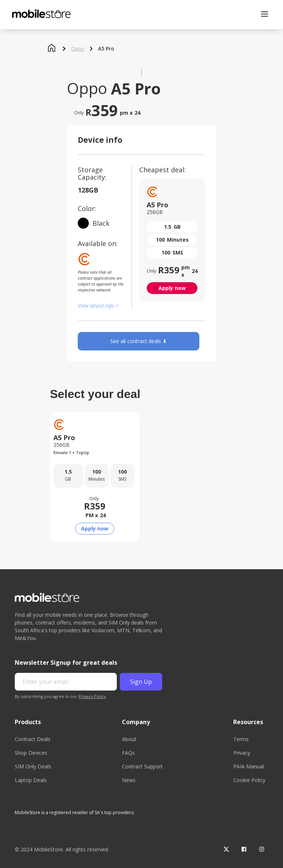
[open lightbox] (141, 72)
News (129, 780)
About (129, 739)
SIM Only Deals (33, 766)
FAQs (128, 753)
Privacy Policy (92, 696)
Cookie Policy (249, 780)
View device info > (98, 306)
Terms (241, 739)
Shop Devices (31, 753)
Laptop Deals (31, 780)
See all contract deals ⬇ (139, 341)
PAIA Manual (249, 766)
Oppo (78, 49)
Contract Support (142, 766)
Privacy (242, 753)
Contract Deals (33, 739)
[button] (265, 14)
